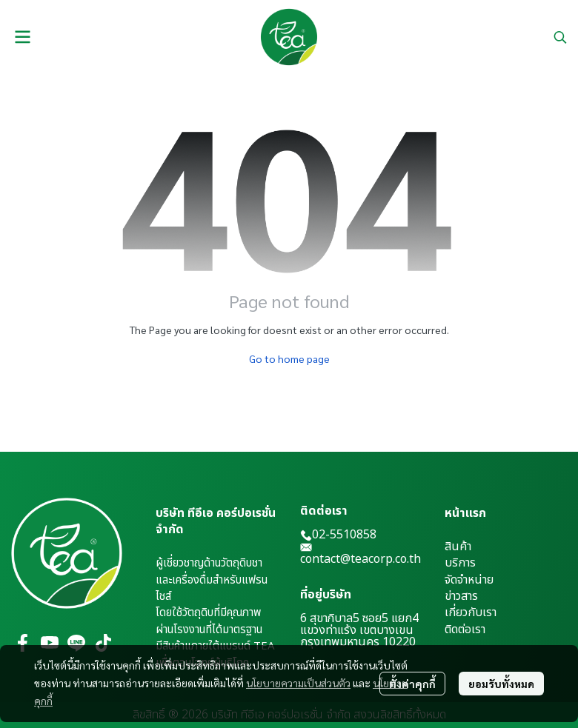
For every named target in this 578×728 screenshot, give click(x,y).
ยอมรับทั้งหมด (501, 684)
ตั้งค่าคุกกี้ (412, 684)
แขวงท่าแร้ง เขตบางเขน (357, 630)
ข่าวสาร (461, 596)
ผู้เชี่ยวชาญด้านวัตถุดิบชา (209, 563)
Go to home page (289, 358)
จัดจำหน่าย (469, 580)
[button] (560, 37)
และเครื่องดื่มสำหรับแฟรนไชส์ (212, 588)
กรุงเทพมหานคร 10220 (358, 642)
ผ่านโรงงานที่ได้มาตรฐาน (209, 630)
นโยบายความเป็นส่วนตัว (298, 683)
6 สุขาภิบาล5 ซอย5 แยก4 (359, 618)
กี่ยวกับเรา (472, 612)
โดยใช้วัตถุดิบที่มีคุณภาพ (208, 613)
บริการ (460, 563)
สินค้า (458, 547)
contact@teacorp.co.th (361, 559)
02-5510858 (338, 535)
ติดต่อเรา (465, 630)
